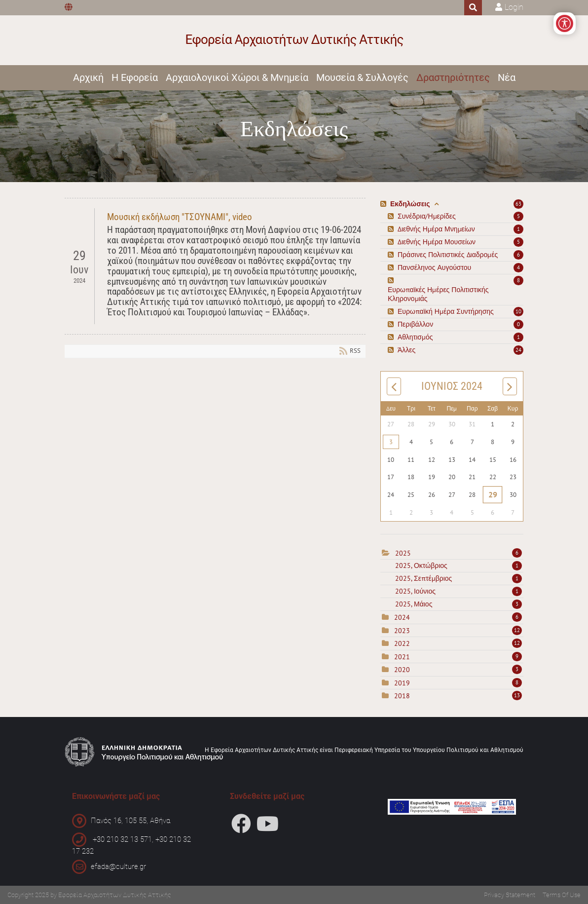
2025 (403, 553)
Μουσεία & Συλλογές (362, 77)
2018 (402, 696)
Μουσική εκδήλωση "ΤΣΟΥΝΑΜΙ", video (180, 217)
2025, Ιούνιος (459, 591)
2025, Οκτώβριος (459, 565)
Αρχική (88, 77)
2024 (402, 617)
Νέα (507, 77)
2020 (402, 670)
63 (518, 204)
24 (518, 350)
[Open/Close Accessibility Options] (565, 23)
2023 (402, 631)
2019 (402, 683)
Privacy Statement (510, 895)
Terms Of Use (562, 895)
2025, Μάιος (459, 604)
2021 (402, 657)
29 (493, 494)
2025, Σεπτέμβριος (459, 578)
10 (518, 311)
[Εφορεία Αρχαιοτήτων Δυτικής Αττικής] (294, 40)
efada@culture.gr (118, 866)
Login (514, 7)
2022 (402, 643)
